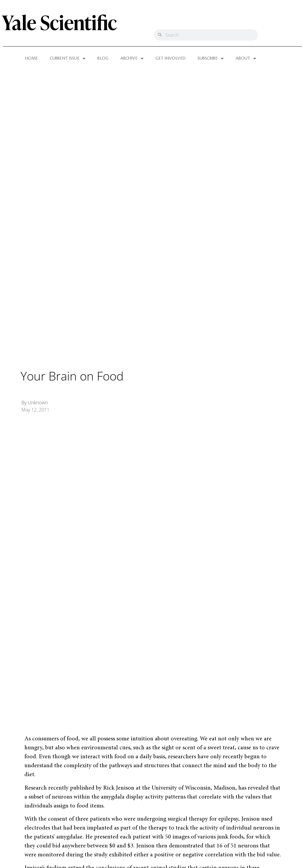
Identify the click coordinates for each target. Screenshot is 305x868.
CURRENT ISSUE (68, 58)
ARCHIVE (132, 58)
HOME (31, 58)
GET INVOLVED (171, 58)
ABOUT (246, 58)
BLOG (103, 58)
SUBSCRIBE (211, 58)
